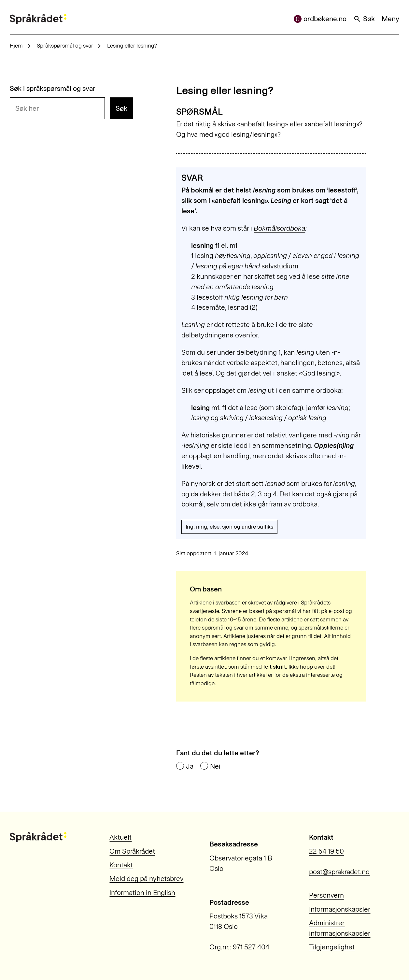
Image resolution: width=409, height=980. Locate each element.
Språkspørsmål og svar (65, 46)
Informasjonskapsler (340, 909)
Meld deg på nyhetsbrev (146, 879)
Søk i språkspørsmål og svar (53, 88)
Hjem (16, 46)
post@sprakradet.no (339, 872)
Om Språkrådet (132, 851)
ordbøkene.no (320, 19)
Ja (190, 766)
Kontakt (121, 865)
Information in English (142, 893)
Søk (364, 19)
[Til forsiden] (38, 19)
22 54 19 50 (326, 851)
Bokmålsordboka (279, 228)
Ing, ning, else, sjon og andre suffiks (229, 527)
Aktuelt (120, 837)
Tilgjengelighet (332, 947)
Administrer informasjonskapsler (340, 928)
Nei (215, 766)
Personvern (326, 895)
